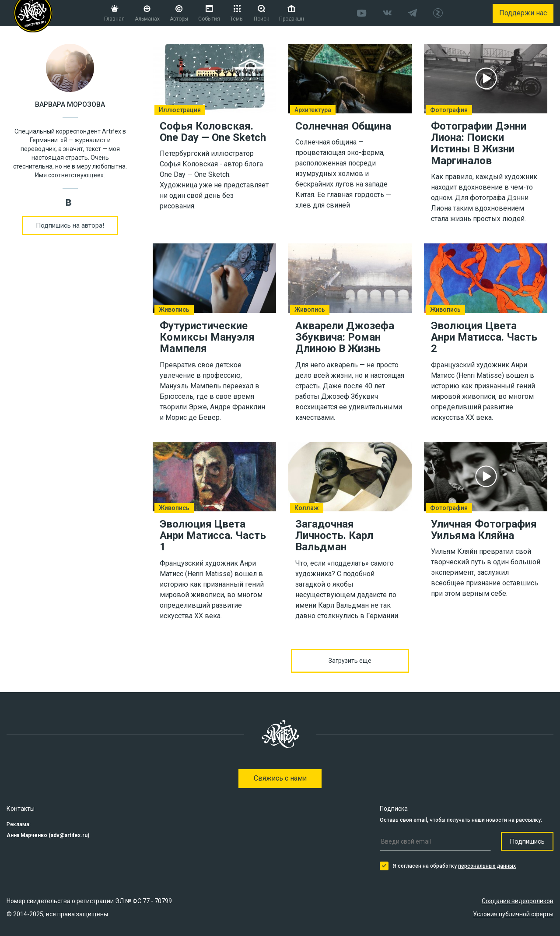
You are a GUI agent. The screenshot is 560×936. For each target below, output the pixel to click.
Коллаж (307, 508)
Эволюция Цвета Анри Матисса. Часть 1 (213, 535)
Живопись (174, 310)
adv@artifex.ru (69, 835)
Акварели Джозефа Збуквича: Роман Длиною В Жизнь (345, 337)
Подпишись (527, 841)
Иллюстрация (180, 110)
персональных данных (487, 866)
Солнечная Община (343, 126)
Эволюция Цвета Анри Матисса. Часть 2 (484, 337)
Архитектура (313, 110)
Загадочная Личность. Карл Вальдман (334, 535)
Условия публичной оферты (513, 914)
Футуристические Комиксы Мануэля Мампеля (207, 337)
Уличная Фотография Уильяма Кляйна (484, 529)
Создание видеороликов (518, 901)
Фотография (449, 110)
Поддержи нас (523, 13)
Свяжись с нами (280, 778)
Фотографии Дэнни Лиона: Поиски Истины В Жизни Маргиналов (479, 143)
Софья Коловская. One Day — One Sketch (213, 132)
